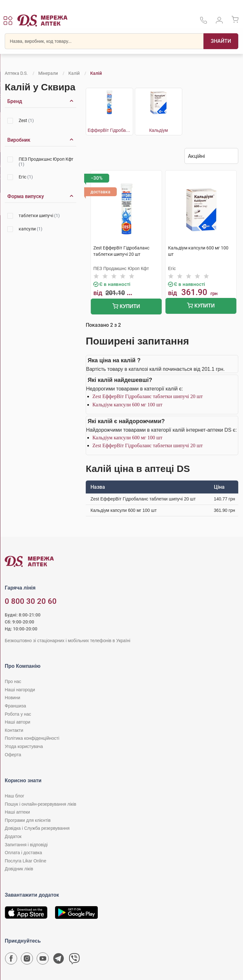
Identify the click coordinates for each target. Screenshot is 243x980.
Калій (74, 73)
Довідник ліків (19, 869)
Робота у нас (18, 714)
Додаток (13, 836)
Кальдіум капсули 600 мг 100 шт (127, 405)
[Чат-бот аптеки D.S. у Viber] (74, 960)
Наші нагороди (20, 690)
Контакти (14, 730)
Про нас (13, 681)
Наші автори (18, 722)
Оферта (13, 755)
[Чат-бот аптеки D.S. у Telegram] (59, 960)
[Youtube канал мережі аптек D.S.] (43, 960)
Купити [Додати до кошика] (126, 307)
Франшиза (15, 706)
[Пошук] (221, 41)
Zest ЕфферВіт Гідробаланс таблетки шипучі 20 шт (148, 396)
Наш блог (15, 796)
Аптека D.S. (16, 73)
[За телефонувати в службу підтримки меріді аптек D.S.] (203, 22)
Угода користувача (24, 746)
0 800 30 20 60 (31, 601)
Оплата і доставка (23, 853)
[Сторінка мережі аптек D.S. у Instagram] (27, 960)
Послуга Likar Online (25, 861)
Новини (12, 698)
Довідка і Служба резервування (37, 828)
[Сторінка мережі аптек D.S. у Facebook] (11, 960)
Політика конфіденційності (32, 738)
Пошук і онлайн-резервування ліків (40, 804)
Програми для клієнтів (28, 820)
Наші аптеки (17, 812)
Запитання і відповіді (26, 845)
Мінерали (48, 73)
